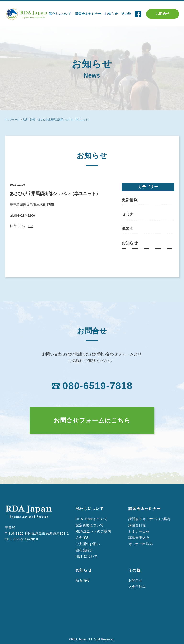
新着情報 (83, 580)
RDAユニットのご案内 (93, 531)
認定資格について (90, 525)
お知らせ (130, 243)
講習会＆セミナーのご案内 (149, 519)
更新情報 (130, 200)
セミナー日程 (139, 531)
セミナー (130, 214)
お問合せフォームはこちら (92, 420)
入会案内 (83, 538)
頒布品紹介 (84, 550)
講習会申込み (139, 538)
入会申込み (137, 587)
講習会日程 (137, 525)
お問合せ (163, 14)
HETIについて (87, 556)
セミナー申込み (141, 544)
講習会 (128, 229)
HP (31, 226)
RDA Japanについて (92, 519)
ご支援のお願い (88, 544)
